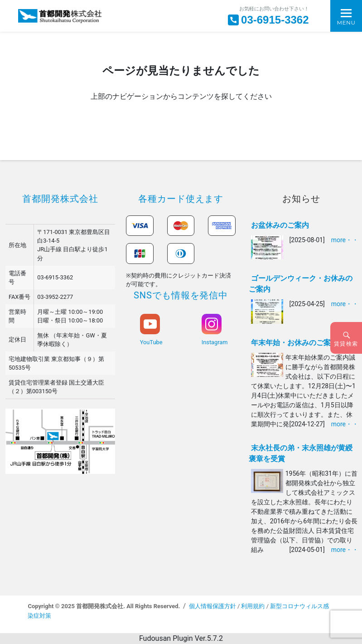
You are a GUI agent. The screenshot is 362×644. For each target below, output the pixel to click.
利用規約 (253, 606)
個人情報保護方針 (212, 606)
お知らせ (301, 199)
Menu (346, 22)
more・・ (345, 240)
